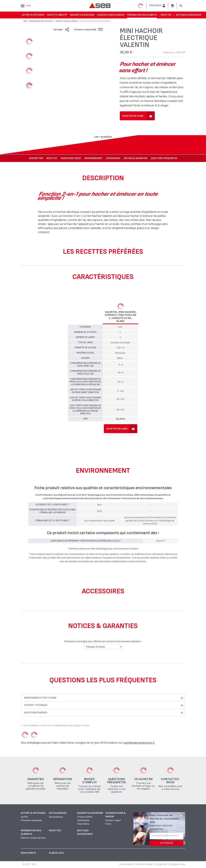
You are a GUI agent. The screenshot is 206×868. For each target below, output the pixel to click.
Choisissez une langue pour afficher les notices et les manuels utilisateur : (103, 641)
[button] (157, 6)
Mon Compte (29, 853)
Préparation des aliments (142, 15)
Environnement (93, 158)
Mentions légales (145, 864)
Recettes (166, 15)
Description (36, 158)
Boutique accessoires (189, 15)
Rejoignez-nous (177, 864)
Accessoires (113, 158)
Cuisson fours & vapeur (111, 15)
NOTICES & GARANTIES (136, 158)
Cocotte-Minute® (57, 15)
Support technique (36, 705)
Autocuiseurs (58, 813)
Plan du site (56, 853)
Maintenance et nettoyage (40, 698)
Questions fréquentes (164, 158)
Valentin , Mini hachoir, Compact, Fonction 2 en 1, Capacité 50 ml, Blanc (120, 317)
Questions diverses (36, 712)
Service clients (127, 864)
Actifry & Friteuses (33, 15)
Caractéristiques (71, 158)
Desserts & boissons (82, 15)
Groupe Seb (162, 864)
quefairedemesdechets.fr (139, 743)
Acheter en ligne (133, 116)
